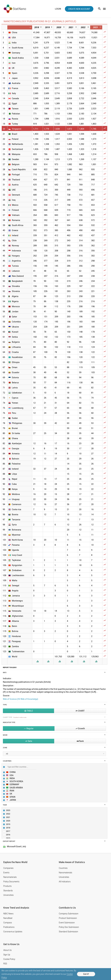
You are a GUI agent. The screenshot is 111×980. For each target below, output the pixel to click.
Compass (8, 923)
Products (7, 886)
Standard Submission (68, 932)
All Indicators (65, 881)
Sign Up (7, 955)
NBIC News (8, 914)
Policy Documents (11, 881)
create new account (79, 9)
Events (6, 873)
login (58, 9)
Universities (8, 895)
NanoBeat (8, 918)
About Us (7, 950)
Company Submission (69, 914)
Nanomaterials (10, 877)
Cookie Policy (9, 959)
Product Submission (68, 918)
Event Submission (67, 923)
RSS (5, 964)
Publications (9, 927)
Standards (8, 890)
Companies (8, 868)
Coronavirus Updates (13, 932)
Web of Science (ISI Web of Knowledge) (21, 699)
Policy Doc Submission (69, 927)
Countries (63, 868)
